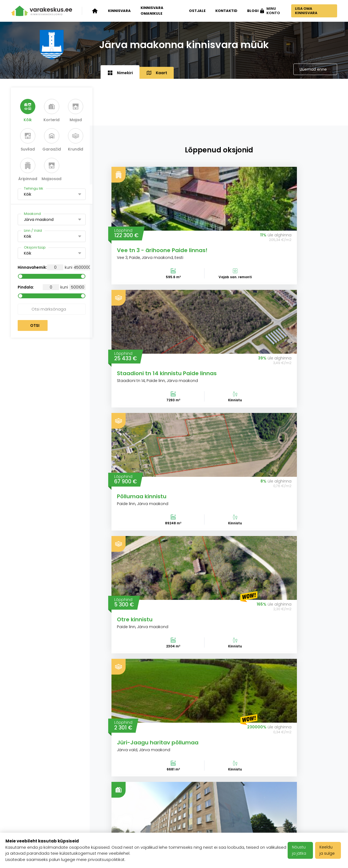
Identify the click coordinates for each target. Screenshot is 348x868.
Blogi (251, 11)
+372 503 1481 (322, 787)
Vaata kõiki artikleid (174, 725)
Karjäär (131, 787)
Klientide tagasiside (89, 813)
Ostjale (195, 11)
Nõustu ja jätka (300, 850)
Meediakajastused (88, 827)
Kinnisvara (119, 11)
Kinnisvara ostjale (31, 821)
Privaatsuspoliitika (143, 820)
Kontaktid (224, 11)
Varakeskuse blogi (88, 800)
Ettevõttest (80, 787)
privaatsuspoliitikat (107, 859)
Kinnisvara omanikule (152, 11)
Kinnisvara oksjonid (32, 787)
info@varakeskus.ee (314, 800)
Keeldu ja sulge (329, 850)
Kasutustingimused (145, 807)
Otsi (35, 325)
